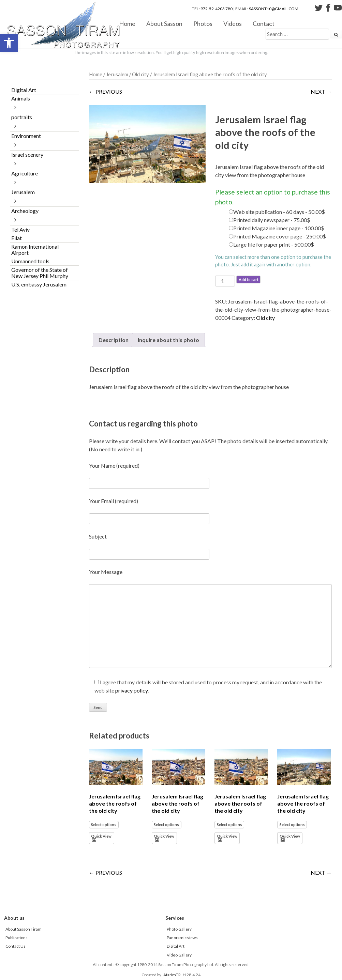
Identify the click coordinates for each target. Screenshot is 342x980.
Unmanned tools (30, 261)
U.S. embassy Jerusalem (39, 284)
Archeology (25, 211)
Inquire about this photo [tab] (168, 340)
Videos (233, 23)
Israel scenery (27, 154)
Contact (264, 23)
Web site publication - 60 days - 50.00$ (279, 212)
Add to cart (249, 279)
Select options (104, 825)
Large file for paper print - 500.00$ (274, 244)
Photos (203, 23)
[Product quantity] (225, 281)
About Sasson (164, 23)
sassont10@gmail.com (274, 9)
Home (127, 23)
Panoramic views (182, 938)
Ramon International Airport (35, 250)
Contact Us (16, 946)
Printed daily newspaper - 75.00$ (272, 220)
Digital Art (24, 90)
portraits (22, 117)
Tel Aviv (20, 229)
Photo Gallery (179, 929)
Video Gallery (179, 955)
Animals (21, 98)
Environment (26, 136)
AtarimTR (172, 975)
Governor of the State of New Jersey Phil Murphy (40, 273)
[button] (9, 43)
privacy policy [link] (131, 690)
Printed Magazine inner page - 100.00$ (279, 228)
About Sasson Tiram (24, 929)
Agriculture (25, 173)
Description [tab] (114, 340)
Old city (140, 74)
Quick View (101, 836)
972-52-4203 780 (217, 9)
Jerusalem (117, 74)
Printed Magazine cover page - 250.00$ (280, 236)
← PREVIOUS (106, 91)
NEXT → (321, 91)
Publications (17, 938)
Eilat (17, 238)
